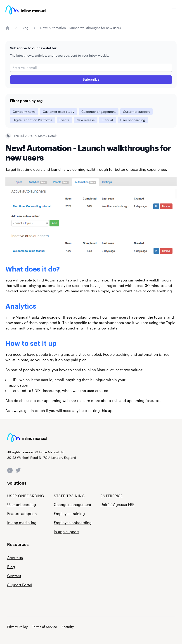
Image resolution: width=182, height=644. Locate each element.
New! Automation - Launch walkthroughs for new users (81, 28)
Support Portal (20, 585)
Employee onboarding (73, 523)
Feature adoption (22, 513)
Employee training (69, 513)
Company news (24, 112)
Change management (73, 504)
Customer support (136, 112)
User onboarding (133, 120)
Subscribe (91, 79)
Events (64, 120)
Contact (14, 576)
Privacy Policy (17, 627)
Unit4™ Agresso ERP (117, 504)
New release (86, 120)
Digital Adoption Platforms (32, 120)
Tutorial (108, 120)
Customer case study (58, 112)
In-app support (66, 532)
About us (15, 558)
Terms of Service (45, 627)
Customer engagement (99, 112)
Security (68, 627)
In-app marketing (22, 523)
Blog (25, 28)
